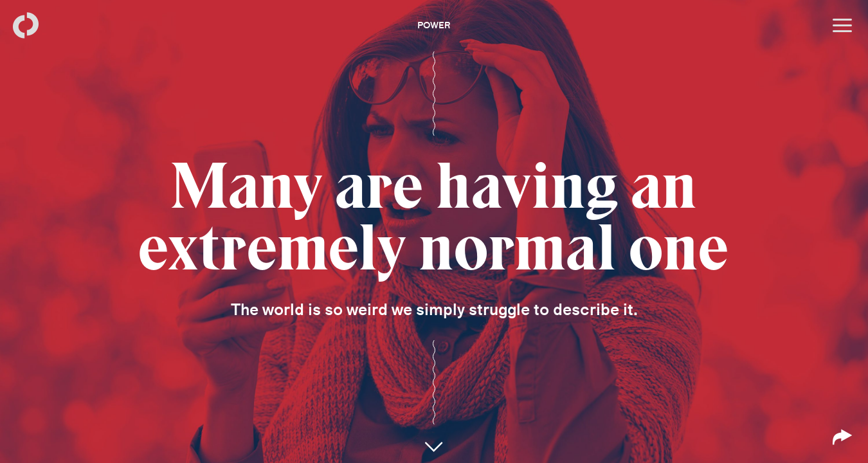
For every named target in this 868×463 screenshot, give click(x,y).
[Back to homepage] (26, 26)
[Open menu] (842, 26)
